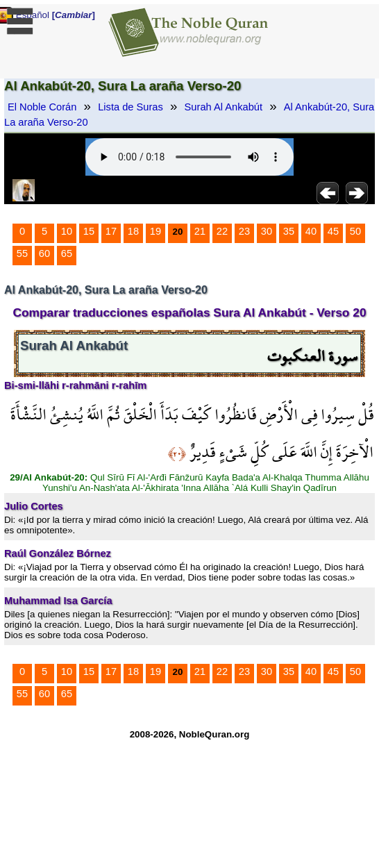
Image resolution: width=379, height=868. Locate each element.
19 (155, 231)
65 (67, 253)
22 (222, 231)
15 (89, 231)
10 (67, 231)
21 (200, 231)
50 (355, 231)
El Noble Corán (42, 107)
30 (267, 231)
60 (44, 253)
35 (289, 231)
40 (311, 231)
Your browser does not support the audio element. (189, 157)
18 (133, 231)
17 (111, 231)
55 (22, 253)
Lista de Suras (130, 107)
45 (333, 231)
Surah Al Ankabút (224, 107)
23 (244, 231)
